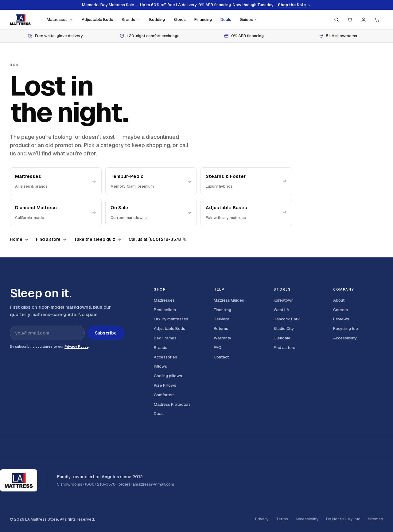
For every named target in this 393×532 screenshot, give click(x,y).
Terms (282, 519)
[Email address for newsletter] (47, 333)
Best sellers (165, 310)
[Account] (364, 20)
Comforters (164, 395)
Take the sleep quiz (98, 239)
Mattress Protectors (172, 404)
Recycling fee (346, 329)
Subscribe (106, 333)
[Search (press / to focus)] (337, 20)
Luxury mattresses (171, 319)
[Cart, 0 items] (377, 20)
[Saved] (350, 20)
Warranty (222, 338)
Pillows (160, 366)
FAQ (218, 348)
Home (19, 239)
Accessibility (345, 338)
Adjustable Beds (97, 20)
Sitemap (375, 519)
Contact (221, 357)
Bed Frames (165, 338)
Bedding (157, 20)
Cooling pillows (168, 376)
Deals (226, 20)
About (339, 300)
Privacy (262, 519)
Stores (180, 20)
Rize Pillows (165, 385)
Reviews (341, 319)
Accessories (165, 357)
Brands (131, 20)
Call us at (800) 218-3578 (158, 239)
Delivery (221, 319)
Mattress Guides (229, 300)
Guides (249, 20)
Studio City (284, 329)
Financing (203, 20)
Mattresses (60, 20)
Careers (340, 310)
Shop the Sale (294, 5)
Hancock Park (287, 319)
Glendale (282, 338)
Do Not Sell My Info (343, 519)
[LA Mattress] (20, 20)
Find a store (51, 239)
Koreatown (284, 300)
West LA (281, 310)
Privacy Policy (76, 346)
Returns (221, 329)
